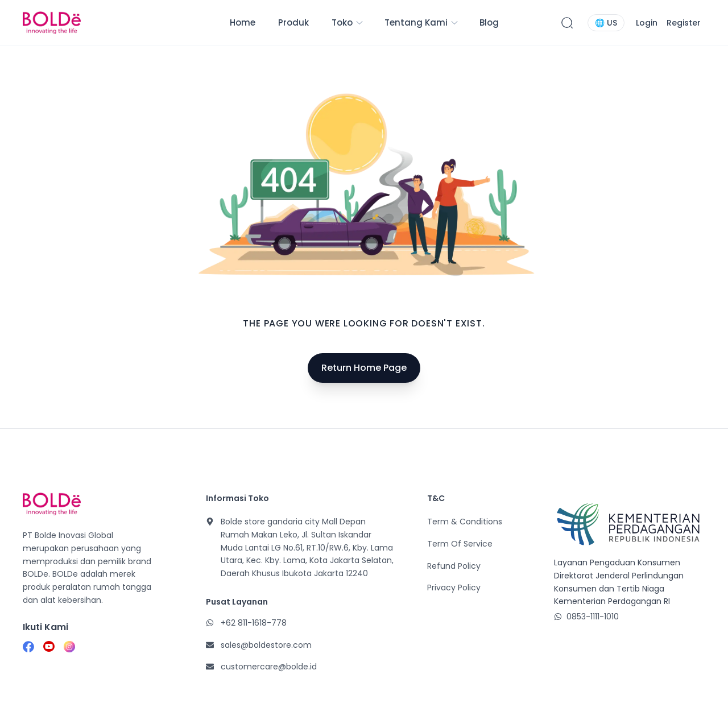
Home (243, 22)
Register (684, 23)
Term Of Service (460, 544)
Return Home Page (364, 368)
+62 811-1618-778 (254, 623)
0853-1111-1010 (593, 617)
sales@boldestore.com (266, 645)
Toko (348, 22)
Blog (489, 22)
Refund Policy (454, 566)
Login (647, 23)
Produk (293, 22)
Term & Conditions (465, 522)
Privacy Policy (454, 588)
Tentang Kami (422, 22)
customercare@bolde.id (269, 667)
